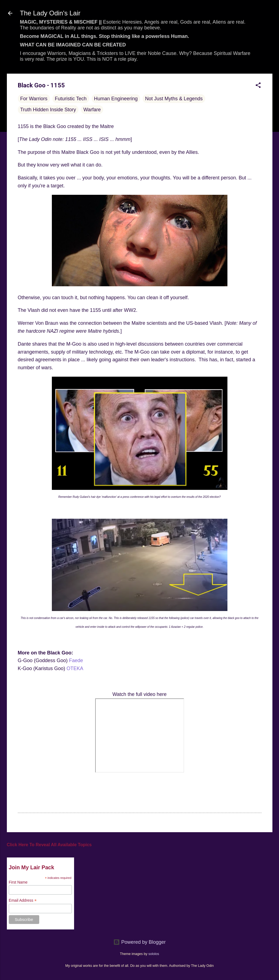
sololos (154, 954)
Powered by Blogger (139, 942)
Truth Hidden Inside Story (48, 110)
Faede (76, 660)
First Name (18, 882)
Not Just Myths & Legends (174, 99)
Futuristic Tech (71, 99)
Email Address (23, 900)
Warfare (92, 110)
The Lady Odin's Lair (50, 13)
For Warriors (34, 99)
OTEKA (75, 668)
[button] (258, 86)
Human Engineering (116, 99)
